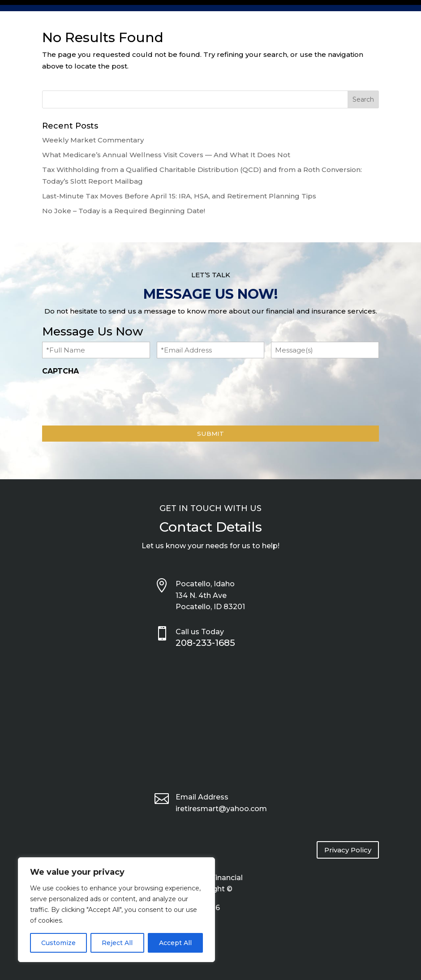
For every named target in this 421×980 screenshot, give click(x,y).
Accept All (175, 943)
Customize (58, 943)
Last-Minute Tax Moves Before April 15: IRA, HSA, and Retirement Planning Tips (179, 196)
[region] (116, 910)
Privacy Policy (348, 850)
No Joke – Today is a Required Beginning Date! (124, 211)
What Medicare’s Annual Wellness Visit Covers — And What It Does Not (166, 155)
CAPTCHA (60, 371)
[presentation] (110, 398)
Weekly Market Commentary (93, 140)
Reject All (117, 943)
